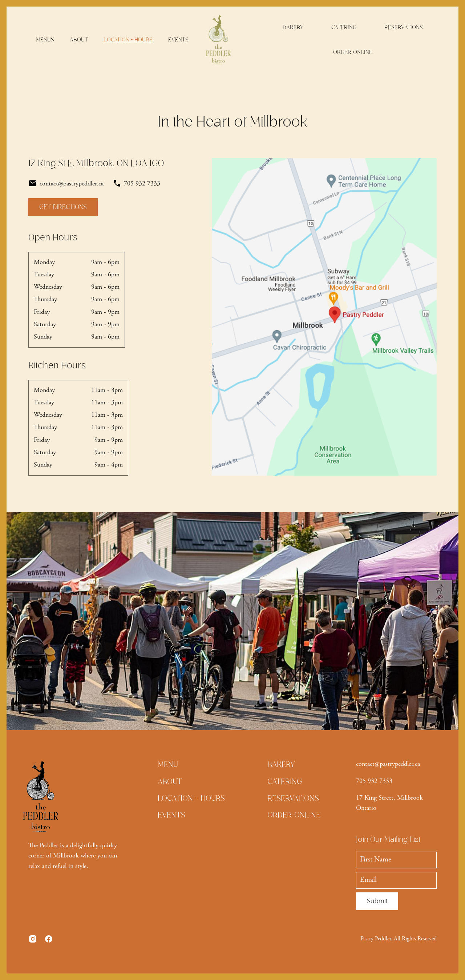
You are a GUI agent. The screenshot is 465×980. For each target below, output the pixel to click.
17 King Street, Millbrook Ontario (389, 803)
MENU (168, 764)
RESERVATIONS (404, 27)
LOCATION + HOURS (128, 39)
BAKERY (293, 27)
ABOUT (79, 39)
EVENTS (178, 39)
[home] (218, 40)
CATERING (344, 27)
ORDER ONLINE (353, 52)
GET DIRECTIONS (63, 207)
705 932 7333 (374, 781)
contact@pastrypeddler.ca (388, 764)
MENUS (45, 39)
